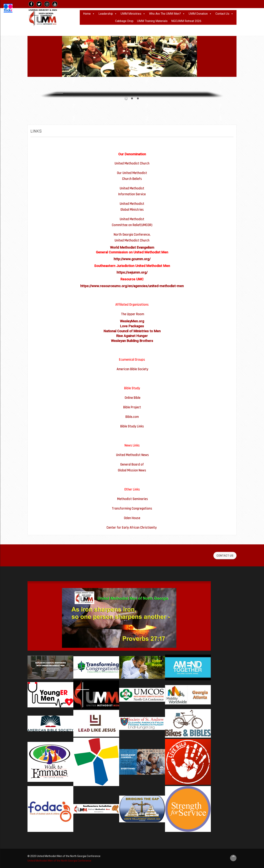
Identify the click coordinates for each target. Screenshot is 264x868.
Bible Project (132, 407)
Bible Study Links (132, 426)
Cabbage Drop (124, 21)
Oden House (132, 518)
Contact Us (224, 14)
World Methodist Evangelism (132, 248)
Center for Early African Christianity (132, 528)
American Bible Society (132, 369)
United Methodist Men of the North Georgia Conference (60, 861)
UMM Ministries (133, 14)
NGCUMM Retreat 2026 (186, 21)
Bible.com (132, 417)
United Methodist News (132, 455)
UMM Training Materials (152, 21)
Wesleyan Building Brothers (132, 341)
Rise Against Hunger (132, 336)
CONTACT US (225, 562)
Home (89, 14)
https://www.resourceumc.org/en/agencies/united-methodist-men (132, 286)
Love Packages (132, 326)
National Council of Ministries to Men (132, 331)
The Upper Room (133, 314)
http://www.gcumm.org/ (132, 259)
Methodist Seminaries (133, 499)
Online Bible (133, 398)
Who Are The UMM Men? (167, 14)
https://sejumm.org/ (132, 272)
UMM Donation (200, 14)
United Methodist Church (132, 163)
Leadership (108, 14)
